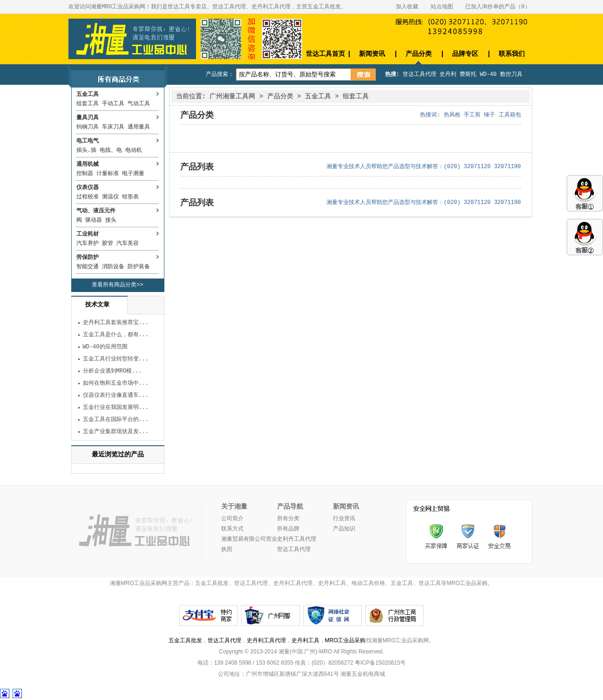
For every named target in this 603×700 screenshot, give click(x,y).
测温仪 (110, 197)
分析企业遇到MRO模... (112, 371)
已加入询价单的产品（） (498, 7)
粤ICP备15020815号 (380, 663)
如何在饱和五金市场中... (116, 383)
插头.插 (86, 150)
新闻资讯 (372, 54)
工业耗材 (88, 234)
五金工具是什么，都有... (116, 335)
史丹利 (448, 75)
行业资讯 (344, 519)
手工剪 (472, 115)
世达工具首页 (325, 54)
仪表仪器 (88, 188)
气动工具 (139, 104)
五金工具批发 (185, 640)
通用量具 (139, 127)
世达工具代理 (420, 75)
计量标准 (108, 174)
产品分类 (419, 54)
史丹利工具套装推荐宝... (116, 323)
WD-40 (488, 75)
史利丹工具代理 (297, 539)
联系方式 (232, 529)
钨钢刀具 (88, 127)
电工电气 (88, 141)
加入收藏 (407, 7)
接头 (111, 220)
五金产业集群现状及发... (116, 432)
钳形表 (130, 197)
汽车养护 (88, 244)
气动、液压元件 (96, 211)
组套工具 (88, 104)
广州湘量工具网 (232, 96)
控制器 (85, 174)
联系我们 (512, 54)
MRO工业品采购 (346, 640)
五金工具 (88, 95)
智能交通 (88, 267)
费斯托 (468, 75)
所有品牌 (288, 529)
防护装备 (139, 267)
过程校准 (88, 197)
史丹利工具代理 (266, 640)
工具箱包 (510, 115)
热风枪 (452, 115)
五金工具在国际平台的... (116, 420)
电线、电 (111, 150)
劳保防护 (88, 258)
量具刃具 (88, 118)
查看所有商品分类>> (117, 285)
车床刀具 (113, 127)
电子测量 (133, 174)
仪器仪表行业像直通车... (116, 395)
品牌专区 (465, 54)
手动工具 (113, 104)
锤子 (489, 115)
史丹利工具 (305, 640)
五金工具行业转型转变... (116, 359)
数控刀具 (511, 75)
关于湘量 (234, 507)
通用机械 (88, 164)
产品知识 (344, 529)
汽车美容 (128, 244)
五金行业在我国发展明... (116, 408)
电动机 (134, 150)
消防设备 (113, 267)
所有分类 (288, 519)
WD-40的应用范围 (105, 347)
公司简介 (232, 519)
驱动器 (94, 220)
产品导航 (290, 507)
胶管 (108, 244)
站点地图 (442, 7)
